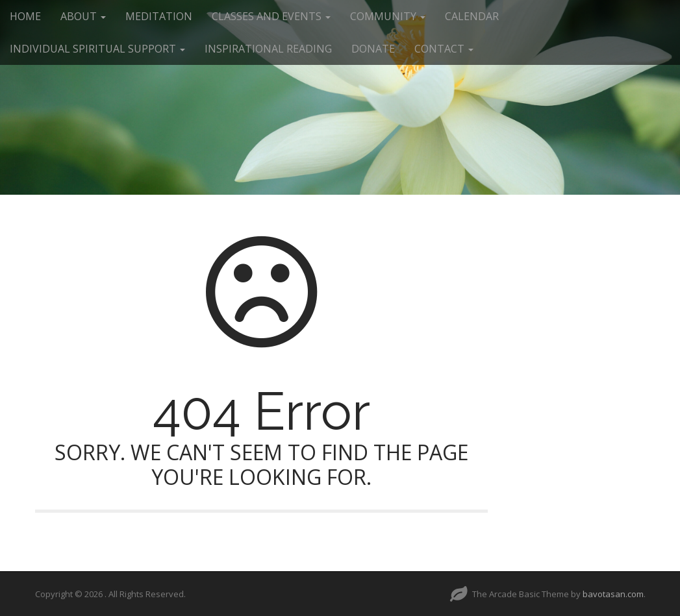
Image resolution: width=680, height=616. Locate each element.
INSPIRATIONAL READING (268, 49)
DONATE (373, 49)
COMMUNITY (388, 16)
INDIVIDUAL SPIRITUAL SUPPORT (97, 49)
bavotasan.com (613, 594)
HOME (25, 16)
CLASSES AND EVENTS (271, 16)
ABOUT (83, 16)
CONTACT (444, 49)
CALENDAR (472, 16)
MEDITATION (159, 16)
